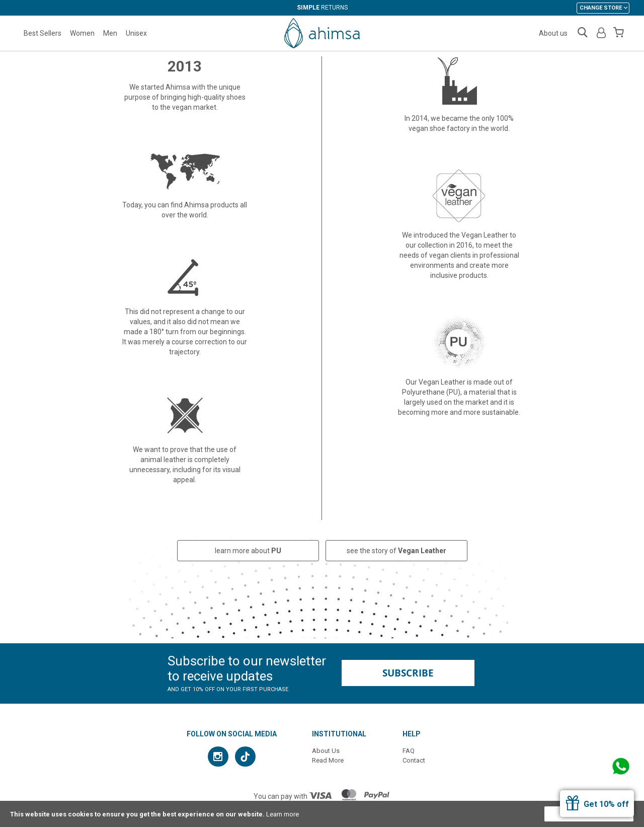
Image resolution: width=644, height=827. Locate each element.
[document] (322, 814)
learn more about (248, 551)
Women (82, 33)
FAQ (409, 751)
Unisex (136, 33)
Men (110, 33)
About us (553, 33)
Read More (328, 760)
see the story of (396, 551)
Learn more (283, 814)
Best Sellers (43, 33)
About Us (326, 751)
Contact (414, 760)
